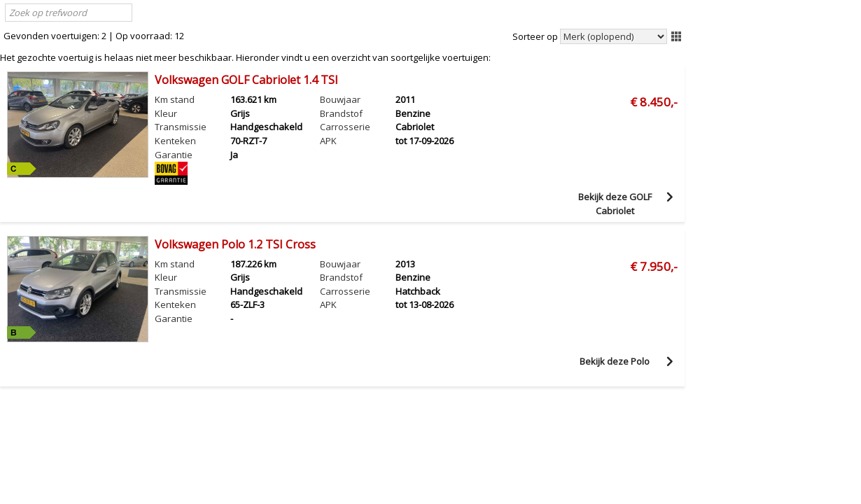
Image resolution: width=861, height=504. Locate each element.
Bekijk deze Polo (615, 361)
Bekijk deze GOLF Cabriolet (615, 203)
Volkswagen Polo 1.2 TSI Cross (235, 244)
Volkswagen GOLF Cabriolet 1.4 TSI (246, 80)
